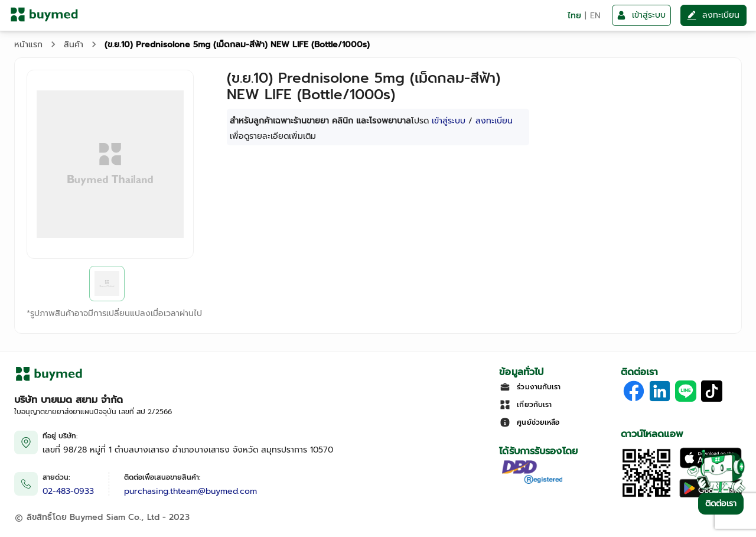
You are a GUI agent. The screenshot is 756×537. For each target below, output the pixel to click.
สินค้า (74, 45)
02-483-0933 (68, 491)
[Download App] (646, 496)
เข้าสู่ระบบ (449, 121)
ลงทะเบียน (494, 121)
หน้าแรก (28, 45)
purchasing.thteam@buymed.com (190, 491)
